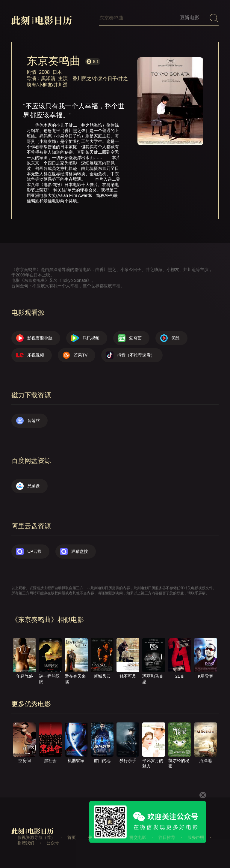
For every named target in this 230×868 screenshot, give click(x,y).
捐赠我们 (26, 843)
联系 (113, 837)
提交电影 (138, 837)
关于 (92, 837)
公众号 (53, 843)
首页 (72, 837)
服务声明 (196, 837)
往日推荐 (167, 837)
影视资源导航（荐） (36, 837)
